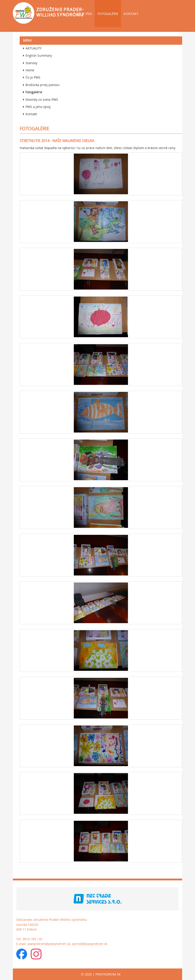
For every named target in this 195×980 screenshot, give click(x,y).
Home (29, 70)
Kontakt (131, 14)
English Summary (37, 55)
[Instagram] (36, 955)
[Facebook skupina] (22, 955)
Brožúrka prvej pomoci (41, 85)
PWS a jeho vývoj (37, 107)
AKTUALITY (32, 48)
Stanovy (30, 63)
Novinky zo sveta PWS (41, 99)
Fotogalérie (108, 14)
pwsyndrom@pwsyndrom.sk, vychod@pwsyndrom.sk (67, 944)
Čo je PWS (84, 14)
